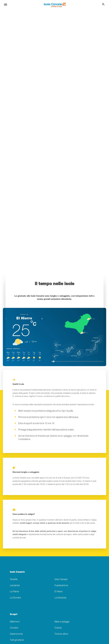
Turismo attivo (61, 634)
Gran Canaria (61, 579)
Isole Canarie (17, 572)
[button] (42, 319)
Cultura (58, 628)
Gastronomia (16, 634)
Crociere (14, 628)
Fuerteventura (61, 586)
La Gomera (15, 598)
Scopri (14, 614)
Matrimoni (15, 622)
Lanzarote (15, 586)
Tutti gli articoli (17, 640)
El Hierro (59, 592)
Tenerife (14, 579)
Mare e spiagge (62, 622)
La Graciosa (60, 598)
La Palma (14, 592)
